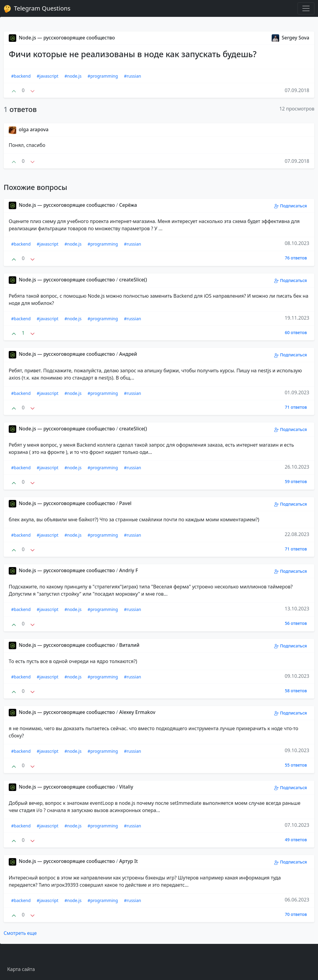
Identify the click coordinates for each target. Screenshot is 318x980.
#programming (103, 76)
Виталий (129, 645)
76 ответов (296, 258)
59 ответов (296, 481)
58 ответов (296, 691)
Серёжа (128, 205)
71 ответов (296, 407)
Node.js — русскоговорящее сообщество (62, 38)
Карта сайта (21, 969)
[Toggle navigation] (306, 8)
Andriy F (129, 570)
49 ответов (296, 840)
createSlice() (133, 280)
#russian (133, 76)
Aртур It (128, 861)
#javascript (48, 76)
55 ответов (296, 765)
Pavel (125, 503)
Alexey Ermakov (137, 712)
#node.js (73, 76)
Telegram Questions (37, 8)
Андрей (128, 354)
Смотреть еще (20, 933)
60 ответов (296, 332)
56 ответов (296, 623)
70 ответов (296, 914)
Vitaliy (126, 787)
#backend (21, 76)
